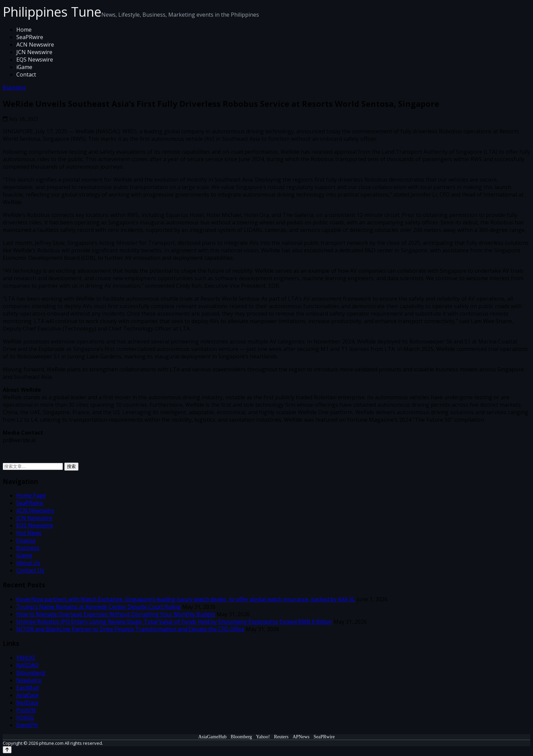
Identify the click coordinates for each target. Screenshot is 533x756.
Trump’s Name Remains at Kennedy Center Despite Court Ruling (99, 607)
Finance (26, 540)
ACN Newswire (35, 45)
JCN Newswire (34, 52)
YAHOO (26, 658)
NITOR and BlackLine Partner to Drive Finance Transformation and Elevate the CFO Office (130, 629)
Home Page (31, 495)
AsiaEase (28, 695)
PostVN (26, 710)
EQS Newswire (35, 60)
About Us (28, 563)
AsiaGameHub (212, 737)
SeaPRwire (30, 37)
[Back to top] (7, 750)
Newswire (29, 680)
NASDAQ (28, 665)
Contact (26, 74)
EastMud (28, 688)
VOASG (25, 718)
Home (24, 30)
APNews (301, 737)
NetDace (27, 703)
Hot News (29, 533)
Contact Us (30, 570)
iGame (24, 67)
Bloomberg (31, 673)
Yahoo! (263, 737)
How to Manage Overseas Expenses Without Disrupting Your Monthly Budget (116, 614)
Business (14, 87)
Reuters (281, 737)
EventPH (27, 725)
